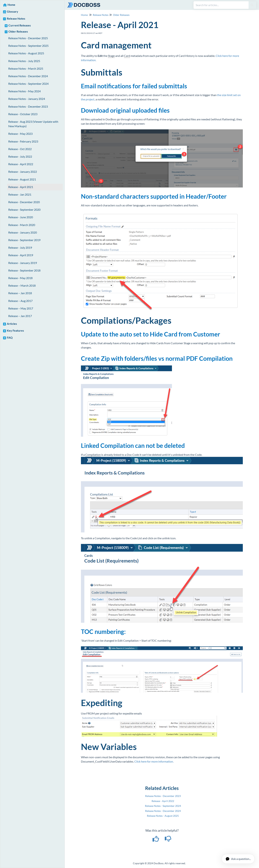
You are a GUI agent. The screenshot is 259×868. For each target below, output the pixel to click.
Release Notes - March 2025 (26, 68)
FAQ (10, 337)
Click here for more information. (154, 761)
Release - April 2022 (21, 164)
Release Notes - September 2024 (28, 84)
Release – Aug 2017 (20, 301)
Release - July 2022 (20, 156)
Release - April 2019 (21, 255)
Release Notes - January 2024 (27, 99)
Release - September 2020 (24, 210)
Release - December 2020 (24, 202)
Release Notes (16, 18)
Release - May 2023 (20, 134)
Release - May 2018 (20, 278)
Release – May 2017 (21, 308)
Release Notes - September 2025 (28, 46)
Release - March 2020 (22, 225)
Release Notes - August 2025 (26, 53)
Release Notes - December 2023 (28, 106)
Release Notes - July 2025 (24, 61)
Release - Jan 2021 (20, 194)
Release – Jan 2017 (20, 316)
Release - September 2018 (24, 270)
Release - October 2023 (23, 114)
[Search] (252, 5)
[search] (221, 5)
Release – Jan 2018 (20, 293)
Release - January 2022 (23, 172)
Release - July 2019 (20, 247)
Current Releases (20, 25)
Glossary (13, 11)
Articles (12, 324)
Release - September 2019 (24, 240)
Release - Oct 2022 (20, 149)
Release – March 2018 (22, 285)
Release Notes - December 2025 (28, 38)
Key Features (15, 330)
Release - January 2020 (23, 232)
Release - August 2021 (22, 179)
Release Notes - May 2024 (24, 91)
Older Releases (18, 31)
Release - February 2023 (23, 141)
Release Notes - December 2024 (28, 76)
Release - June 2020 (21, 217)
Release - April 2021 (21, 187)
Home (11, 5)
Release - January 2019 (23, 263)
